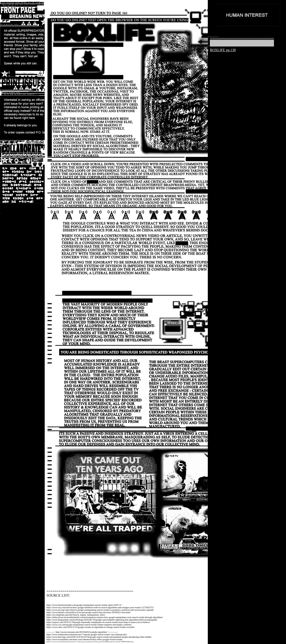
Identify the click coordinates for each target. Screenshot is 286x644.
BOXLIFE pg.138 (223, 50)
